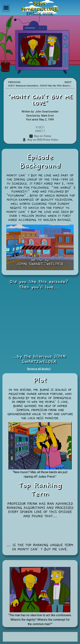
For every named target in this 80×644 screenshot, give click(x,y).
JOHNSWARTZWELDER (40, 6)
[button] (6, 8)
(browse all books (38, 369)
